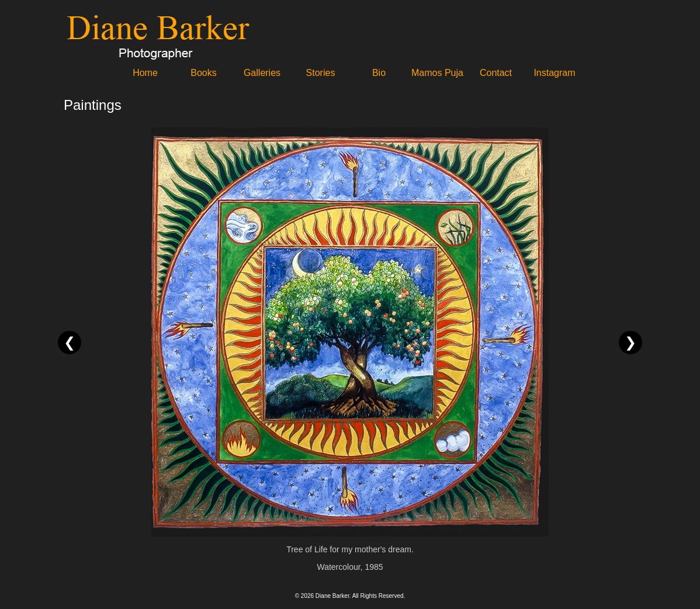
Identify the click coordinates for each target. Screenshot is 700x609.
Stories (321, 73)
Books (203, 73)
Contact (496, 73)
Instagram (554, 73)
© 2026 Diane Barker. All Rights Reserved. (350, 596)
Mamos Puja (437, 73)
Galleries (262, 73)
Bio (379, 73)
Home (145, 73)
